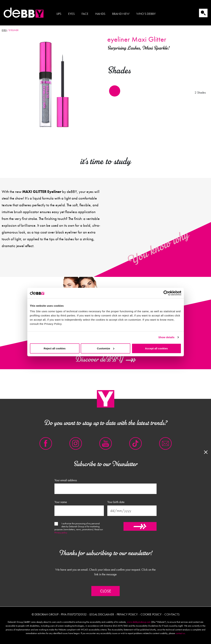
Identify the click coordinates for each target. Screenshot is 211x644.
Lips (59, 14)
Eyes (71, 14)
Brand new (121, 14)
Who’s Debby (146, 14)
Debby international (23, 13)
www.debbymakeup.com (139, 622)
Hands (100, 14)
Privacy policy (61, 532)
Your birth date (116, 502)
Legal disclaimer (102, 614)
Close (106, 591)
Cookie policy (151, 614)
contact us (180, 633)
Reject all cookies (55, 348)
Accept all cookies (156, 348)
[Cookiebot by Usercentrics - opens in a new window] (166, 293)
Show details (166, 337)
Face (85, 14)
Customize (106, 348)
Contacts (172, 614)
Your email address (66, 480)
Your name (61, 502)
